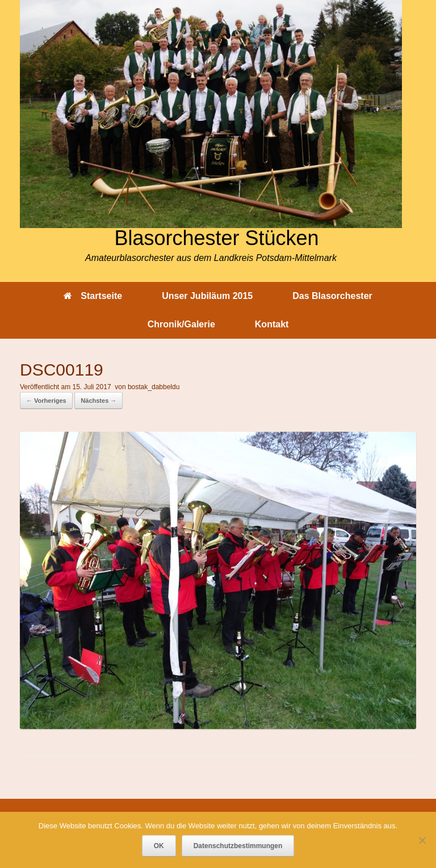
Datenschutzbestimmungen (238, 846)
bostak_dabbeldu (154, 387)
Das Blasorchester (332, 296)
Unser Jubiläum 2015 (207, 296)
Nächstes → (98, 401)
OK (159, 846)
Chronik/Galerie (181, 324)
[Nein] (422, 840)
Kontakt (272, 324)
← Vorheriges (46, 401)
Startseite (93, 296)
